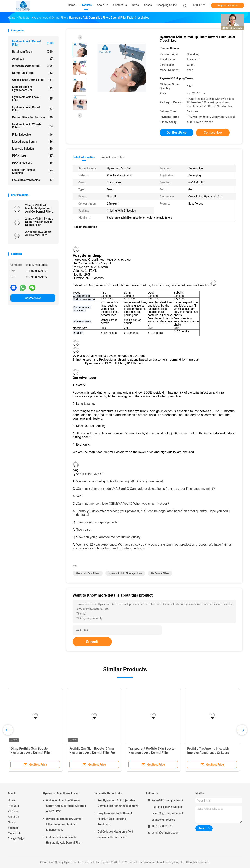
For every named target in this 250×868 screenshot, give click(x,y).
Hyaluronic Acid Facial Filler (33, 99)
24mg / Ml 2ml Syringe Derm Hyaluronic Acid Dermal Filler (39, 222)
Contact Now (33, 298)
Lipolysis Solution (33, 149)
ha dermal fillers (160, 573)
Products (13, 806)
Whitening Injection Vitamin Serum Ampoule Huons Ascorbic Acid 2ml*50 (66, 806)
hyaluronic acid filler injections (125, 573)
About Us (13, 817)
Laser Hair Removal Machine (33, 171)
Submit (92, 642)
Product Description (112, 157)
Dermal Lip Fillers (33, 73)
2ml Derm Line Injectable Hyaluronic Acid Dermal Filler (64, 840)
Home (12, 800)
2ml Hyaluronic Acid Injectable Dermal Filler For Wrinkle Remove (118, 803)
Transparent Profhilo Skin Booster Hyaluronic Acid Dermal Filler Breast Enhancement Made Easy (152, 753)
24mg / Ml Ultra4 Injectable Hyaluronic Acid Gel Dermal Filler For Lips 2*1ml (38, 208)
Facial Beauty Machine (33, 180)
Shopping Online (167, 5)
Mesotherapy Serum (33, 142)
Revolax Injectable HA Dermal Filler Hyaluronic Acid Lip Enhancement (64, 824)
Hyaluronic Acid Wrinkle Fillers (33, 126)
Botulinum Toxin (33, 52)
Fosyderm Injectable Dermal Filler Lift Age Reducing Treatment (115, 819)
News (11, 822)
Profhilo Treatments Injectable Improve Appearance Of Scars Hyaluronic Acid (208, 753)
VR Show (13, 811)
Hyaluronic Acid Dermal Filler (33, 43)
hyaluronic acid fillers (88, 573)
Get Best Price (177, 132)
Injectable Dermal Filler (33, 66)
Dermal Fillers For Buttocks (33, 117)
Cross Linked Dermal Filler (33, 80)
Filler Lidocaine (33, 135)
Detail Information (84, 157)
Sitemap (13, 828)
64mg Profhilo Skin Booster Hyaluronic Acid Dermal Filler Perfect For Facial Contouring (31, 753)
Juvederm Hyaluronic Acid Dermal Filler (38, 233)
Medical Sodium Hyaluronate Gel (33, 88)
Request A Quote (228, 5)
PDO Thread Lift (33, 163)
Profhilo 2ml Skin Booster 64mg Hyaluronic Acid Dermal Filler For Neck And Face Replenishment (92, 753)
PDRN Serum (33, 156)
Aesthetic (33, 59)
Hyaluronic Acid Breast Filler (33, 109)
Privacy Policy (16, 839)
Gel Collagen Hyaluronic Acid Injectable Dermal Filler (115, 834)
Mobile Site (15, 833)
